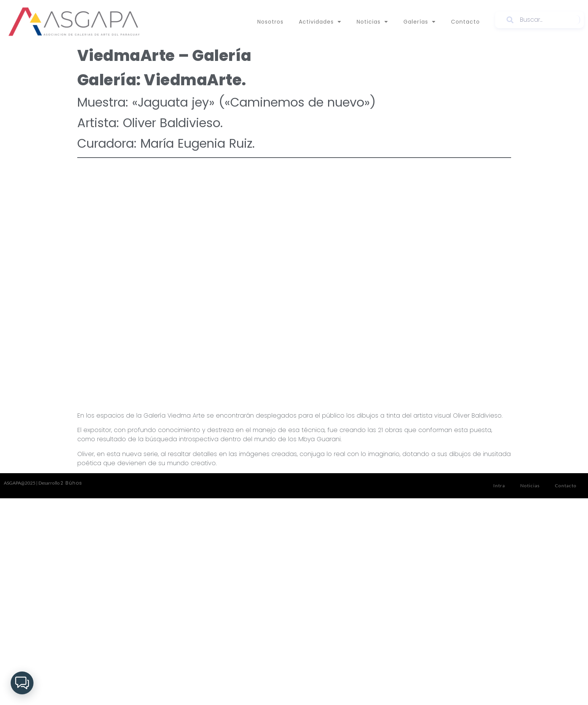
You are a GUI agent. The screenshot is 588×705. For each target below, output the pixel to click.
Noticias (372, 22)
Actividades (320, 22)
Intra (499, 486)
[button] (22, 683)
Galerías (420, 22)
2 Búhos (71, 483)
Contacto (465, 22)
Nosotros (270, 22)
